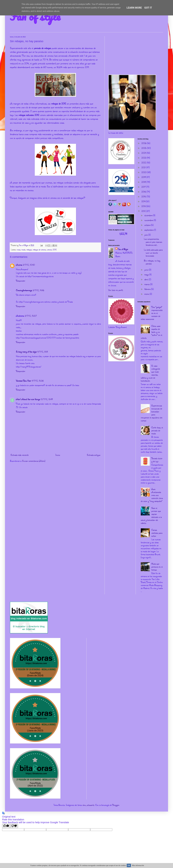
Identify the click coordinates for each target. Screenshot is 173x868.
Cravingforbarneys (24, 290)
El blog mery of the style (26, 352)
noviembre (149, 220)
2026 (144, 143)
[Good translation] (6, 826)
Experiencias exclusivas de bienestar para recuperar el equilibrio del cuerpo (152, 413)
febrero (148, 289)
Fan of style (35, 16)
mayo (147, 274)
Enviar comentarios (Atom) (34, 461)
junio (147, 270)
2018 (144, 182)
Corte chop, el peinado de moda (157, 430)
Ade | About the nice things (28, 399)
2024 (144, 153)
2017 (144, 187)
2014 (144, 201)
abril (147, 279)
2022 (144, 163)
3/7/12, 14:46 (38, 290)
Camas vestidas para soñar (157, 533)
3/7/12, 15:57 (31, 316)
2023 (144, 158)
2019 (144, 177)
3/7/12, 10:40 (29, 265)
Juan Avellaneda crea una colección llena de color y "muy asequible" (152, 495)
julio (146, 235)
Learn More (134, 8)
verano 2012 (52, 250)
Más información (138, 865)
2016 (144, 192)
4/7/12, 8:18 (43, 352)
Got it (148, 8)
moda (23, 250)
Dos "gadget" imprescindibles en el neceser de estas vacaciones (152, 313)
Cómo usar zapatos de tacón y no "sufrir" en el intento (151, 332)
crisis (18, 250)
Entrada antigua (94, 455)
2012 (144, 211)
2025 (144, 148)
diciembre (149, 215)
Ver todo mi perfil (116, 290)
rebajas (29, 250)
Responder (21, 281)
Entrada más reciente (20, 455)
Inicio (58, 455)
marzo (147, 284)
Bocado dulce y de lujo (157, 460)
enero (147, 294)
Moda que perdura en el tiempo (157, 567)
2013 (144, 206)
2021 (144, 167)
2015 (144, 196)
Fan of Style (123, 249)
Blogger (116, 805)
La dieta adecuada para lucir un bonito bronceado (153, 253)
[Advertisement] (136, 53)
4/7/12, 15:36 (38, 381)
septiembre (149, 230)
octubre (148, 225)
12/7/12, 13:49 (47, 399)
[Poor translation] (14, 826)
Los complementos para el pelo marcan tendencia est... (153, 242)
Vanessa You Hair (24, 381)
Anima (19, 265)
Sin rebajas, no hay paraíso (152, 262)
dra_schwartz (88, 805)
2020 (144, 172)
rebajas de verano (39, 250)
